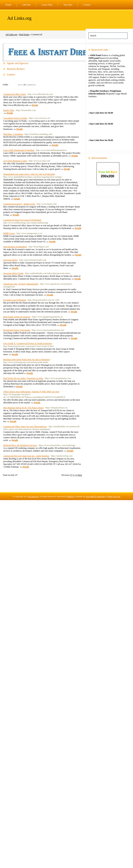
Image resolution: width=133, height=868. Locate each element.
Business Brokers (16, 69)
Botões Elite (9, 110)
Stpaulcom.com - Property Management (21, 284)
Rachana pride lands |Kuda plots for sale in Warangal (26, 360)
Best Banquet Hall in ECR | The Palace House (23, 408)
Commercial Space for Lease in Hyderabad (22, 220)
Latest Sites (47, 5)
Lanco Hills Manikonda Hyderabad (19, 150)
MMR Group (9, 233)
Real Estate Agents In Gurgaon (17, 317)
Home (8, 5)
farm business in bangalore (15, 247)
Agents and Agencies (18, 63)
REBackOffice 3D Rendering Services (20, 445)
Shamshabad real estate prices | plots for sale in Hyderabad (29, 174)
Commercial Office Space (15, 94)
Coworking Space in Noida (15, 118)
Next (80, 475)
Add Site (26, 5)
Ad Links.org (19, 18)
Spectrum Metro (10, 260)
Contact (87, 5)
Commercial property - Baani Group (19, 204)
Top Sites (68, 5)
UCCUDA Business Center (15, 161)
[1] (71, 475)
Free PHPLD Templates (95, 496)
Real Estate (24, 35)
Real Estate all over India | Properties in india (23, 378)
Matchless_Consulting (13, 134)
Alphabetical (32, 85)
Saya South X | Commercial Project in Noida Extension (28, 343)
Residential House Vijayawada (17, 330)
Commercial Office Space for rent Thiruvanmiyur (25, 427)
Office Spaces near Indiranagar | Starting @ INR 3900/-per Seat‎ (31, 392)
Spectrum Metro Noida (13, 273)
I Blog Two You (114, 496)
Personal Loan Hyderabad (15, 300)
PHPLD (71, 496)
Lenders (11, 75)
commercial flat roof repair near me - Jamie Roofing (26, 456)
